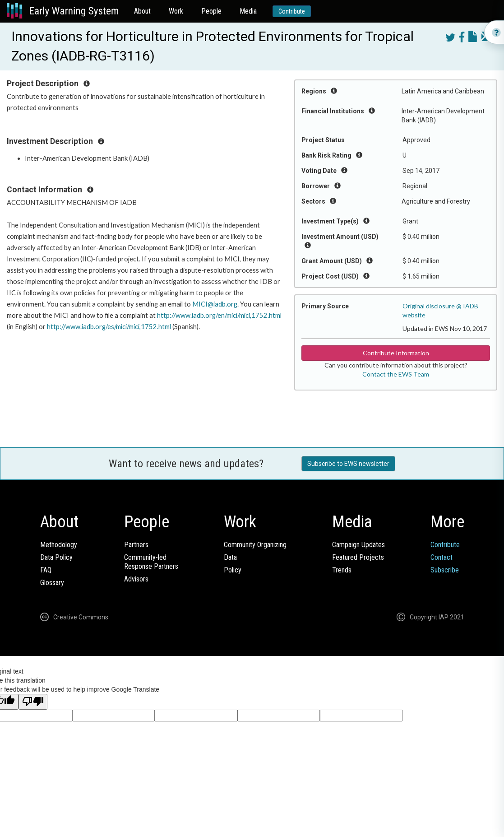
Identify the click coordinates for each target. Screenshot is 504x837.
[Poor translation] (33, 702)
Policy (233, 570)
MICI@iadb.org (215, 304)
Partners (136, 545)
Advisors (136, 579)
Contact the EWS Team (396, 374)
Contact (442, 557)
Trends (342, 570)
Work (176, 11)
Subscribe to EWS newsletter (348, 464)
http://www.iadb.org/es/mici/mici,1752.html (109, 327)
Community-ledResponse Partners (151, 562)
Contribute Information (396, 353)
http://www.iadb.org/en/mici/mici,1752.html (219, 315)
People (211, 11)
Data (230, 557)
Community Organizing (255, 545)
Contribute (292, 11)
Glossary (52, 583)
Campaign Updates (358, 545)
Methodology (59, 545)
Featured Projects (358, 557)
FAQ (46, 570)
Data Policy (56, 557)
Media (248, 11)
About (142, 11)
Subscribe (445, 570)
